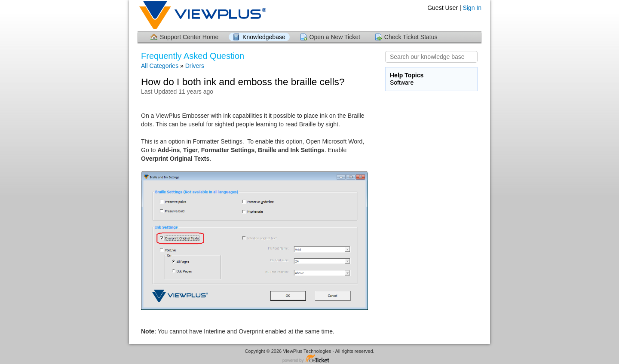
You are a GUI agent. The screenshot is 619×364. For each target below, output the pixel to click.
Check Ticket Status (411, 37)
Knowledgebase (264, 37)
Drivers (195, 66)
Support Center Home (189, 37)
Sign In (472, 8)
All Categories (160, 66)
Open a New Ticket (335, 37)
